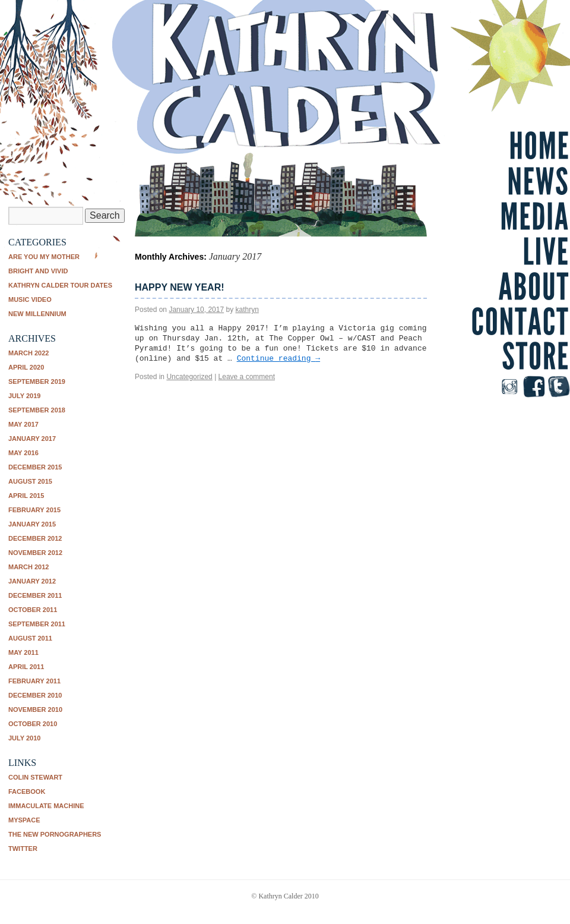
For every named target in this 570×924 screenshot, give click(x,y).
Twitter (23, 849)
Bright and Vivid (38, 271)
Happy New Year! (180, 287)
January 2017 (32, 439)
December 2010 (35, 695)
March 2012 (28, 567)
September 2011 (37, 624)
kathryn (247, 310)
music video (30, 299)
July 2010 (24, 738)
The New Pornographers (55, 834)
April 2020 (26, 367)
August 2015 (30, 481)
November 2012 (35, 553)
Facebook (27, 791)
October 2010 (33, 724)
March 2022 (28, 353)
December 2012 (35, 538)
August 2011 (30, 638)
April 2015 (26, 496)
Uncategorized (189, 377)
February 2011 (34, 681)
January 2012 (32, 581)
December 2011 (35, 595)
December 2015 (35, 467)
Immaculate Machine (46, 806)
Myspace (24, 820)
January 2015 (32, 524)
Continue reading (278, 359)
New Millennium (37, 314)
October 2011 (33, 610)
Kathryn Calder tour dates (60, 285)
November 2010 (35, 709)
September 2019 (37, 381)
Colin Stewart (35, 777)
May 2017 (23, 424)
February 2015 (34, 510)
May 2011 (23, 652)
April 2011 (26, 667)
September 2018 (37, 410)
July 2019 (24, 396)
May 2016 (23, 453)
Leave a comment (247, 377)
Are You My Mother (44, 257)
